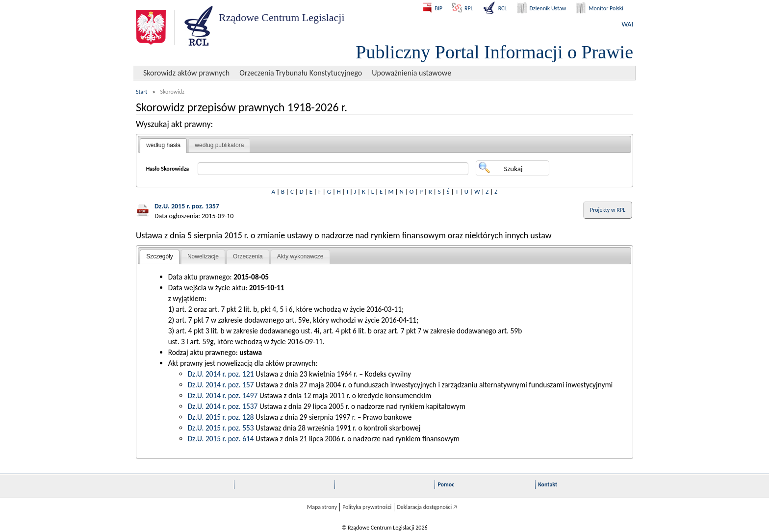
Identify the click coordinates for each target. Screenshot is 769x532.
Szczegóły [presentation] (160, 256)
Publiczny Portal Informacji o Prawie (494, 52)
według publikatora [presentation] (219, 145)
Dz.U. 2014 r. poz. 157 (221, 385)
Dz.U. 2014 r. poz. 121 (221, 374)
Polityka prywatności (367, 507)
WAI (628, 24)
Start (141, 92)
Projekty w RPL (608, 210)
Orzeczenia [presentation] (248, 256)
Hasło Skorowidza (168, 169)
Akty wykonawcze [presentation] (300, 256)
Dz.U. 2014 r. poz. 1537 (223, 406)
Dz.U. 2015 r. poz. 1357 (187, 206)
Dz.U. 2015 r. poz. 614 (221, 439)
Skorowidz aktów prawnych (186, 73)
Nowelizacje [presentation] (203, 256)
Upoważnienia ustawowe (411, 73)
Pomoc (446, 484)
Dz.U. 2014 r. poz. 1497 (223, 395)
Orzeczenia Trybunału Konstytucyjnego (301, 73)
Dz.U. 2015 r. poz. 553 (221, 428)
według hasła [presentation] (163, 145)
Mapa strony (322, 507)
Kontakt (548, 484)
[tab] (163, 146)
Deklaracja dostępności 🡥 (427, 507)
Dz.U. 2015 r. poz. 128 (221, 417)
